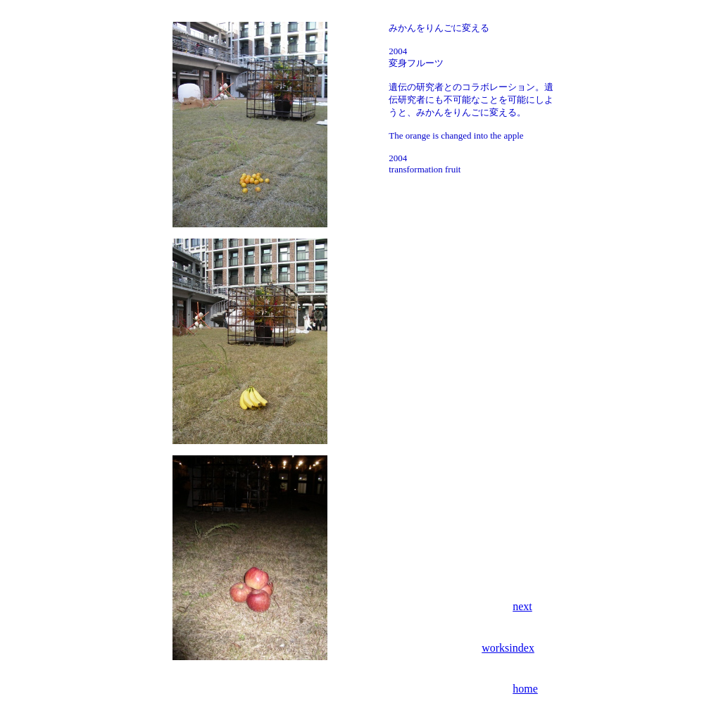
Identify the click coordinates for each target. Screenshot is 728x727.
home (525, 689)
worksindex (508, 648)
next (522, 606)
